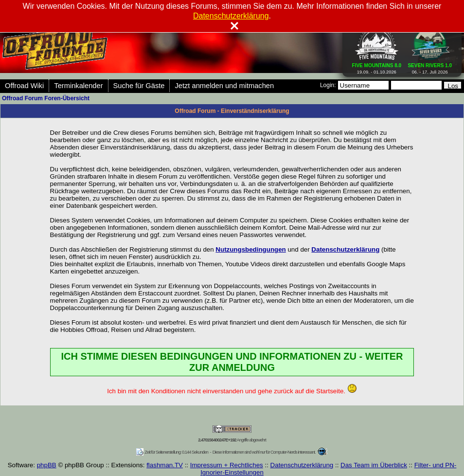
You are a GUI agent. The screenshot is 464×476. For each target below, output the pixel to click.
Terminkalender (78, 86)
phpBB (47, 465)
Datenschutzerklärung (302, 465)
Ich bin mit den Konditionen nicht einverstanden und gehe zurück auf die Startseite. (232, 391)
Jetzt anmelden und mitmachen (224, 86)
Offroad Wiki (24, 86)
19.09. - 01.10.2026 (377, 67)
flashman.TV (165, 465)
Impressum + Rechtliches (227, 465)
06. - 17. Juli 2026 (430, 67)
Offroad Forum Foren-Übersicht (46, 98)
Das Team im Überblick (374, 465)
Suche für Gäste (139, 86)
